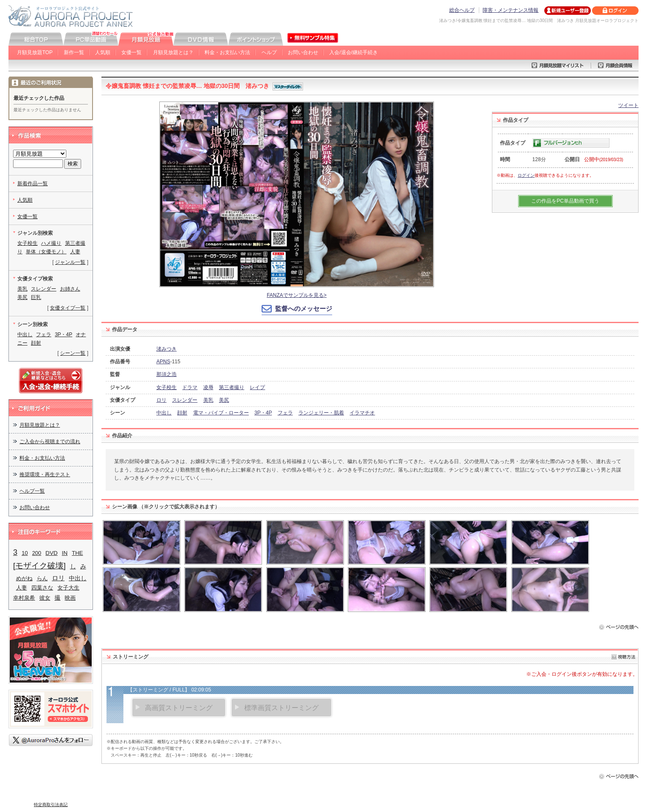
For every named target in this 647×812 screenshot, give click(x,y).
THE (77, 553)
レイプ (257, 387)
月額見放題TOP (35, 52)
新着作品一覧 (33, 184)
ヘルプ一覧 (32, 491)
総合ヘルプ (462, 10)
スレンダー (185, 400)
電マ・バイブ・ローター (221, 413)
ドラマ (190, 387)
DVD (52, 553)
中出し (164, 413)
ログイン (526, 175)
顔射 (182, 413)
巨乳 (36, 297)
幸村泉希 (24, 598)
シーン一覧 (73, 353)
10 (25, 553)
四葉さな (42, 588)
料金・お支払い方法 (227, 52)
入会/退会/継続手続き (354, 52)
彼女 (45, 598)
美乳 (208, 400)
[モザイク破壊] (40, 566)
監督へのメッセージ (304, 309)
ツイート (628, 105)
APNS (163, 362)
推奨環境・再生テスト (45, 475)
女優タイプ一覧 (68, 308)
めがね (24, 578)
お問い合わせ (303, 52)
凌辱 (208, 387)
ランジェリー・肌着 (321, 413)
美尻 (224, 400)
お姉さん (70, 289)
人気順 (103, 52)
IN (65, 553)
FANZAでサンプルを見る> (297, 295)
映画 (70, 598)
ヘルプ (269, 52)
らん (42, 578)
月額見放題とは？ (173, 52)
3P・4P (263, 413)
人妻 (75, 252)
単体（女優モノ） (46, 252)
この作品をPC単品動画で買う (565, 201)
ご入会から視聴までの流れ (50, 442)
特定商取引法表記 (51, 805)
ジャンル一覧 (70, 262)
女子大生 (68, 588)
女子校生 (167, 387)
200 (37, 553)
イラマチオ (362, 413)
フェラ (285, 413)
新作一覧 (74, 52)
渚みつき (167, 349)
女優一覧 (131, 52)
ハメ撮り (51, 243)
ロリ (161, 400)
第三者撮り (232, 387)
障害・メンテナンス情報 (511, 10)
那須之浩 (167, 374)
